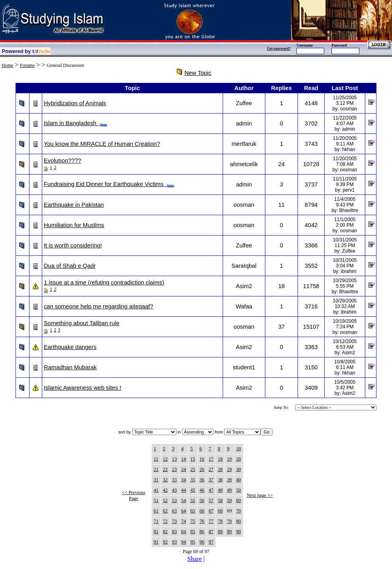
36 (202, 480)
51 (156, 500)
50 (239, 490)
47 (211, 490)
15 (193, 459)
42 (165, 490)
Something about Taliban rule (82, 323)
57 (211, 500)
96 (202, 542)
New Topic (198, 73)
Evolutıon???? (63, 161)
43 (174, 490)
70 (239, 511)
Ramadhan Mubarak (70, 367)
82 (165, 532)
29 (229, 469)
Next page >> (260, 495)
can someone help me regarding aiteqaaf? (99, 306)
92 (165, 542)
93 (174, 542)
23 (174, 469)
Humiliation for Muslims (74, 225)
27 (211, 469)
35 (193, 480)
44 (184, 490)
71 (156, 521)
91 (156, 542)
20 (239, 459)
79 (229, 521)
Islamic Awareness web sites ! (82, 388)
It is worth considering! (73, 245)
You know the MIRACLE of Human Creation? (102, 144)
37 (211, 480)
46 (202, 490)
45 (193, 490)
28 (220, 469)
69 (229, 511)
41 (156, 490)
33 (174, 480)
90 (239, 532)
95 (193, 542)
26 (202, 469)
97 (211, 542)
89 (229, 532)
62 (165, 511)
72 (165, 521)
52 (165, 500)
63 (174, 511)
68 (220, 511)
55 (193, 500)
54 (184, 500)
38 (220, 480)
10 (239, 449)
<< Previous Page (134, 495)
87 (211, 532)
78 (220, 521)
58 (220, 500)
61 (156, 511)
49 (229, 490)
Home (7, 65)
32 (165, 480)
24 (184, 469)
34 (184, 480)
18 (220, 459)
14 (184, 459)
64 (184, 511)
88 (220, 532)
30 (239, 469)
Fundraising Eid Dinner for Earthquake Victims (109, 184)
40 (239, 480)
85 (193, 532)
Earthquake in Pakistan (74, 205)
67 (211, 511)
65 (193, 511)
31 (156, 480)
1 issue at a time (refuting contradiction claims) (104, 283)
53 (174, 500)
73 (174, 521)
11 (156, 459)
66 (202, 511)
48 (220, 490)
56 (202, 500)
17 (211, 459)
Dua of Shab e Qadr (70, 266)
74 (184, 521)
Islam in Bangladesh (76, 123)
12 (165, 459)
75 (193, 521)
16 (202, 459)
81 (156, 532)
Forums (27, 65)
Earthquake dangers (70, 347)
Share (194, 559)
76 (202, 521)
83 (174, 532)
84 (184, 532)
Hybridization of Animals (75, 103)
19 (229, 459)
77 (211, 521)
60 (239, 500)
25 (193, 469)
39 (229, 480)
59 (229, 500)
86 (202, 532)
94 (184, 542)
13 (174, 459)
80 (239, 521)
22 (165, 469)
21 (156, 469)
